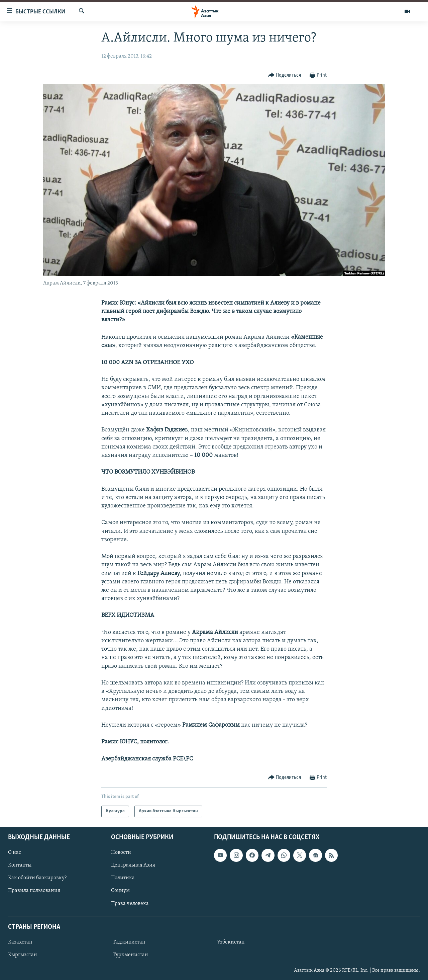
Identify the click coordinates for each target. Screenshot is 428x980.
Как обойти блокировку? (37, 878)
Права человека (130, 903)
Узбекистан (231, 942)
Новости (121, 852)
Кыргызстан (23, 955)
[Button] (285, 75)
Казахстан (20, 942)
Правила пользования (34, 891)
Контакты (20, 865)
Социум (120, 891)
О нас (15, 852)
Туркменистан (130, 955)
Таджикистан (129, 942)
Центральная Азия (133, 865)
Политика (123, 878)
